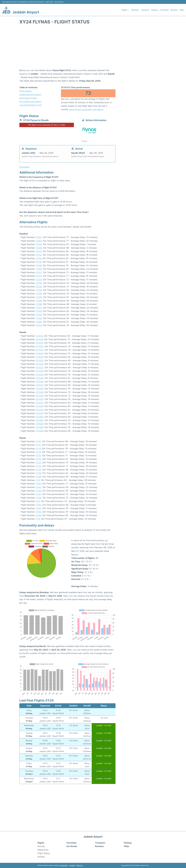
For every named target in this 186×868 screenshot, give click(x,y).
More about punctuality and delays (86, 109)
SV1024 (40, 353)
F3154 (39, 311)
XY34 (38, 470)
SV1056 (40, 410)
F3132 (39, 287)
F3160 (39, 322)
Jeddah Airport (26, 12)
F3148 (39, 304)
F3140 (39, 297)
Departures (43, 850)
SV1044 (40, 389)
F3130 (39, 283)
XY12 (38, 445)
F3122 (39, 272)
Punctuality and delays (30, 102)
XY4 (38, 480)
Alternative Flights (28, 98)
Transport (145, 10)
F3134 (39, 290)
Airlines (41, 857)
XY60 (39, 505)
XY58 (39, 498)
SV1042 (40, 385)
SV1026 (40, 357)
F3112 (39, 255)
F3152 (39, 308)
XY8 (38, 519)
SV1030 (40, 364)
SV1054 (40, 406)
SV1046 (40, 392)
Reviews (174, 10)
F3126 (39, 280)
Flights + (125, 10)
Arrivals (41, 846)
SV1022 (40, 350)
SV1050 (40, 399)
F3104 (39, 241)
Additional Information (30, 95)
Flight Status (26, 91)
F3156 (39, 315)
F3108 (39, 248)
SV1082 (40, 420)
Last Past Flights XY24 (30, 105)
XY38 (39, 477)
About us (80, 865)
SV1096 (40, 431)
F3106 (39, 244)
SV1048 (40, 396)
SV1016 (39, 339)
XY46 (38, 491)
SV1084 (40, 424)
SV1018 (39, 343)
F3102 (39, 237)
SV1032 (40, 367)
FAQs (182, 10)
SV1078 (40, 413)
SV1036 (40, 375)
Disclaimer (64, 865)
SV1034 (40, 371)
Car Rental (164, 10)
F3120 (39, 269)
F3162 (39, 325)
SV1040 (40, 382)
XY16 (38, 452)
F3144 (39, 301)
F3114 (39, 258)
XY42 (38, 487)
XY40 (38, 484)
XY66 (38, 515)
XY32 (39, 466)
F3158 (39, 318)
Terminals (135, 10)
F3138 (39, 294)
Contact (72, 865)
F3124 (39, 276)
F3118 (39, 265)
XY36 (38, 473)
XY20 (39, 459)
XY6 (38, 501)
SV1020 (40, 346)
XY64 (38, 512)
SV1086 (40, 427)
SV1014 (39, 336)
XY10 (38, 441)
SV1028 (40, 360)
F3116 (39, 262)
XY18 (38, 455)
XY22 (39, 462)
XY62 (39, 508)
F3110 (39, 251)
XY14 (38, 449)
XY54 (38, 494)
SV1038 (40, 378)
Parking (154, 10)
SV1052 (40, 403)
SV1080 (40, 417)
